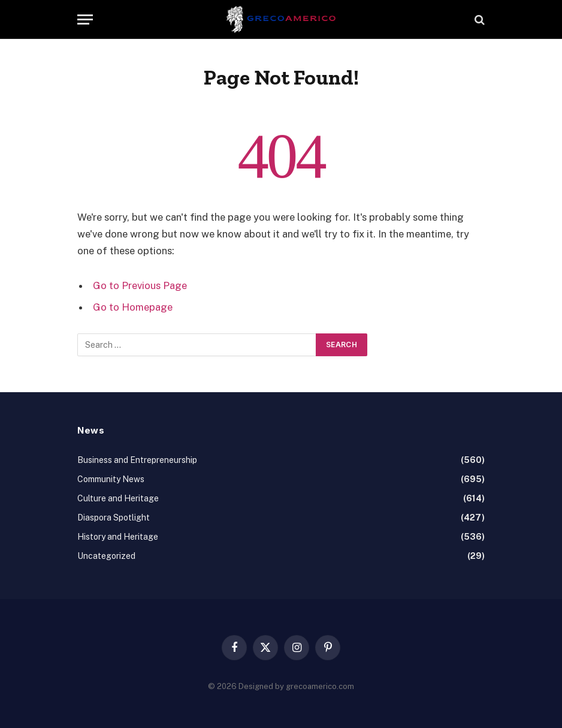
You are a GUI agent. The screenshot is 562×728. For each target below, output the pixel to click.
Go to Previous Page (140, 285)
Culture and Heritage (118, 498)
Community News (111, 479)
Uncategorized (106, 556)
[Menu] (85, 19)
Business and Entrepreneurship (137, 460)
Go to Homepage (133, 307)
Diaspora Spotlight (114, 518)
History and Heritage (118, 537)
